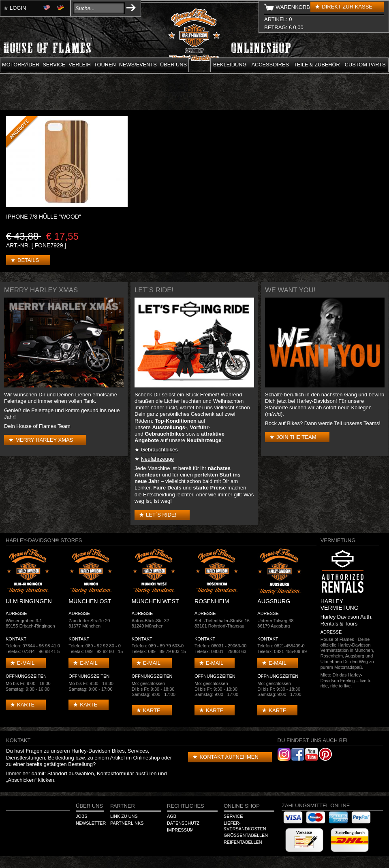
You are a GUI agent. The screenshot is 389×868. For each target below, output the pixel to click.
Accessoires (270, 65)
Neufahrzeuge (158, 459)
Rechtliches (186, 806)
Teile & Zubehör (317, 65)
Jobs (81, 816)
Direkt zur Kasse (347, 7)
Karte (26, 705)
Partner (123, 806)
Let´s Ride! (161, 515)
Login (18, 8)
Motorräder (21, 65)
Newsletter (91, 823)
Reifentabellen (243, 842)
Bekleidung (230, 65)
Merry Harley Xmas (44, 440)
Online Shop (242, 806)
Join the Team (296, 437)
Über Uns (89, 806)
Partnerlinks (127, 823)
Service (54, 65)
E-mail (26, 663)
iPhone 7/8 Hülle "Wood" (44, 217)
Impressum (180, 830)
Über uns (173, 65)
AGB (172, 816)
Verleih (80, 65)
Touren (105, 65)
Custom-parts (365, 65)
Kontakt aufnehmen (229, 757)
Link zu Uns (124, 816)
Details (28, 260)
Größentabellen (246, 835)
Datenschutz (183, 823)
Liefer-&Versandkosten (245, 826)
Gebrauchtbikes (159, 450)
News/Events (138, 65)
